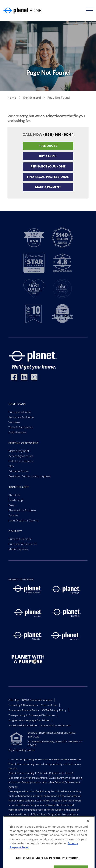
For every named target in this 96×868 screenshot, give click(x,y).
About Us (14, 495)
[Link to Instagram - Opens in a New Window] (34, 377)
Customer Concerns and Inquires (29, 476)
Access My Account (21, 456)
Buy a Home (48, 156)
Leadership (16, 500)
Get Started (32, 98)
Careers (13, 515)
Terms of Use (49, 705)
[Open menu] (89, 10)
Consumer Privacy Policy (24, 710)
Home (12, 98)
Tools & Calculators (21, 427)
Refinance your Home (48, 166)
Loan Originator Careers (24, 520)
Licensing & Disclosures (23, 705)
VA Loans (14, 422)
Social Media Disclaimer (23, 725)
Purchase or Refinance (23, 544)
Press (12, 505)
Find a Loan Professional (48, 177)
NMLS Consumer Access (37, 700)
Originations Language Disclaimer (29, 720)
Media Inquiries (18, 549)
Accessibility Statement (56, 725)
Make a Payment (48, 187)
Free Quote (48, 146)
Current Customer (20, 539)
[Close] (88, 841)
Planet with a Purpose (22, 510)
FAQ (11, 466)
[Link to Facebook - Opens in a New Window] (14, 377)
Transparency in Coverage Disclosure (32, 715)
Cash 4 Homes (17, 432)
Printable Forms (18, 471)
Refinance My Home (21, 417)
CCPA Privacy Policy (54, 710)
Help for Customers (21, 461)
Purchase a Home (20, 412)
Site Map (14, 700)
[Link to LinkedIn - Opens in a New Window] (24, 377)
